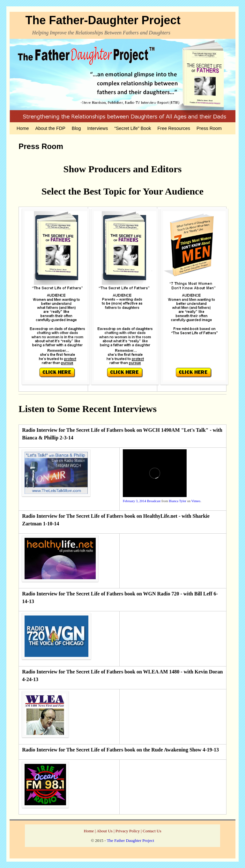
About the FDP (50, 128)
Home (23, 128)
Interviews (98, 128)
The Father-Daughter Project (103, 20)
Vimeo (196, 501)
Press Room (209, 128)
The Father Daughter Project (130, 840)
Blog (76, 128)
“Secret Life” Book (133, 128)
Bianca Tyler (177, 501)
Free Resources (174, 128)
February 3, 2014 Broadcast (142, 501)
